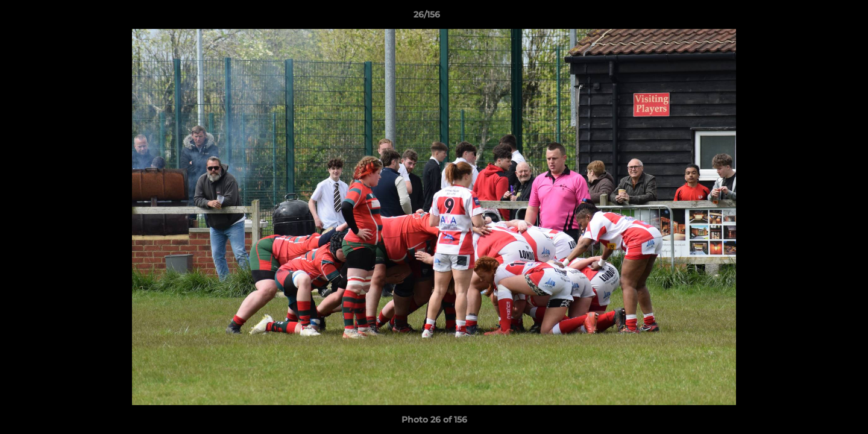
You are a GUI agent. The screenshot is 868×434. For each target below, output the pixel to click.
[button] (817, 17)
